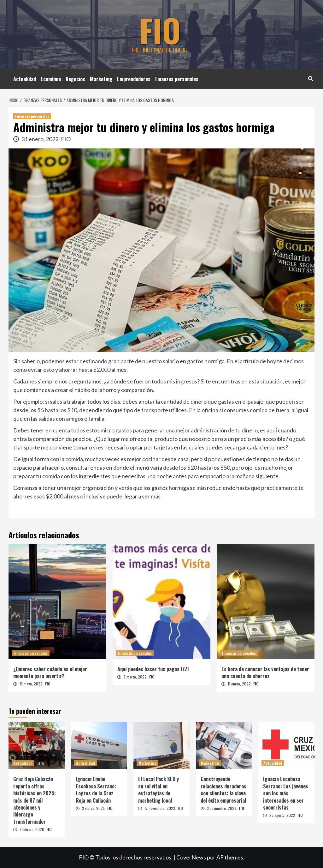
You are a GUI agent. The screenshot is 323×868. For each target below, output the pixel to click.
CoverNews (191, 857)
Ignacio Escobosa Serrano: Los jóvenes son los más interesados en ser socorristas (286, 793)
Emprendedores (134, 79)
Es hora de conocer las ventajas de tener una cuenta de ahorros (265, 672)
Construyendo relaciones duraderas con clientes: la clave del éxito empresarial (223, 790)
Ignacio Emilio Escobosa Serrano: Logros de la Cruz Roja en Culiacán (96, 790)
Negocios (75, 79)
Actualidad (25, 79)
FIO (160, 30)
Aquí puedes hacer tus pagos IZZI (153, 669)
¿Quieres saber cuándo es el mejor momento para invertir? (50, 672)
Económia (51, 79)
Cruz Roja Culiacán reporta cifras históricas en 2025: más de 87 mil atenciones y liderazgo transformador (35, 800)
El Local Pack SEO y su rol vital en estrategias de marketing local (159, 790)
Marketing (101, 79)
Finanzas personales (177, 79)
